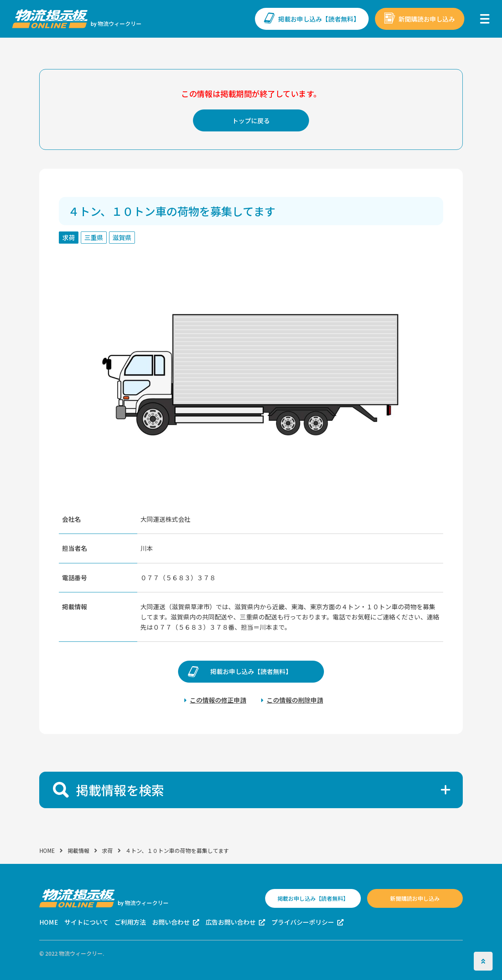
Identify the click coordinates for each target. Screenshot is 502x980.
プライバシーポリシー (303, 922)
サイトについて (86, 922)
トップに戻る (251, 120)
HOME (47, 851)
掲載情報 (78, 851)
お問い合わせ (171, 922)
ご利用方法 (130, 922)
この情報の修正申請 (218, 700)
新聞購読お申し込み (427, 19)
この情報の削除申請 (295, 700)
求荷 (107, 851)
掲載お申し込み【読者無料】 (319, 19)
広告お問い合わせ (231, 922)
